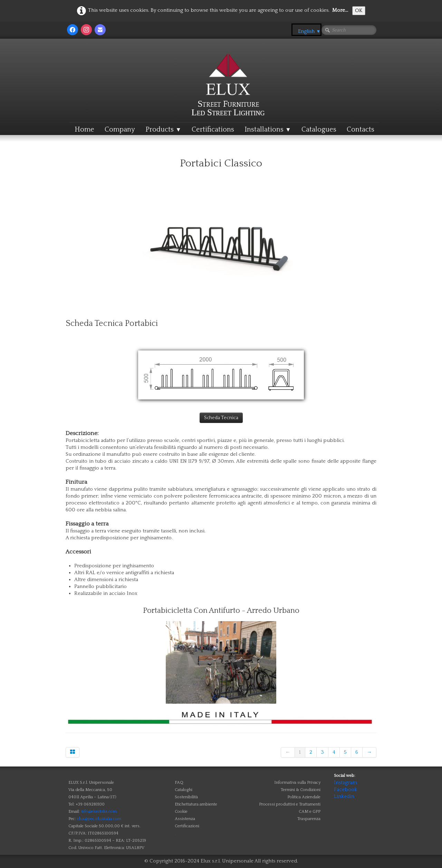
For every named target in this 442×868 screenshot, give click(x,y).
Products (163, 129)
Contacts (361, 129)
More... (340, 10)
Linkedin (344, 796)
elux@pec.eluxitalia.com (99, 819)
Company (120, 129)
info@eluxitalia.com (99, 812)
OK (359, 11)
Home (84, 129)
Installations (268, 129)
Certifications (213, 129)
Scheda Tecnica (221, 418)
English (309, 31)
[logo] (228, 71)
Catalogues (319, 129)
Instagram (345, 783)
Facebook (345, 789)
